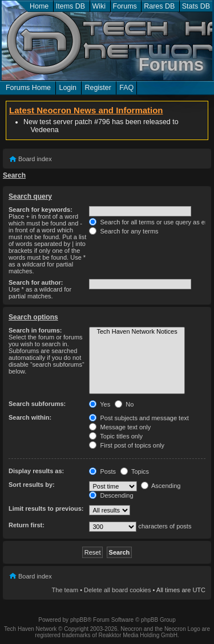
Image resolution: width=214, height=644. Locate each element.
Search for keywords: (41, 210)
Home (39, 6)
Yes (100, 404)
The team (65, 590)
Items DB (70, 6)
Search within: (30, 417)
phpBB (79, 620)
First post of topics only (127, 445)
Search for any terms (124, 231)
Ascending (161, 486)
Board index (35, 159)
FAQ (126, 88)
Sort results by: (32, 485)
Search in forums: (35, 330)
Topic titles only (116, 436)
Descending (111, 495)
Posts (102, 471)
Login (68, 88)
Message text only (120, 427)
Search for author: (36, 282)
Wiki (99, 6)
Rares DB (159, 6)
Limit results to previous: (46, 508)
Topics (135, 471)
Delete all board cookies (117, 590)
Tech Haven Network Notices (137, 332)
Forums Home (28, 88)
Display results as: (36, 471)
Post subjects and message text (139, 418)
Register (98, 88)
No (124, 404)
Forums (125, 6)
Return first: (27, 525)
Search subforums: (37, 404)
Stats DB (196, 6)
